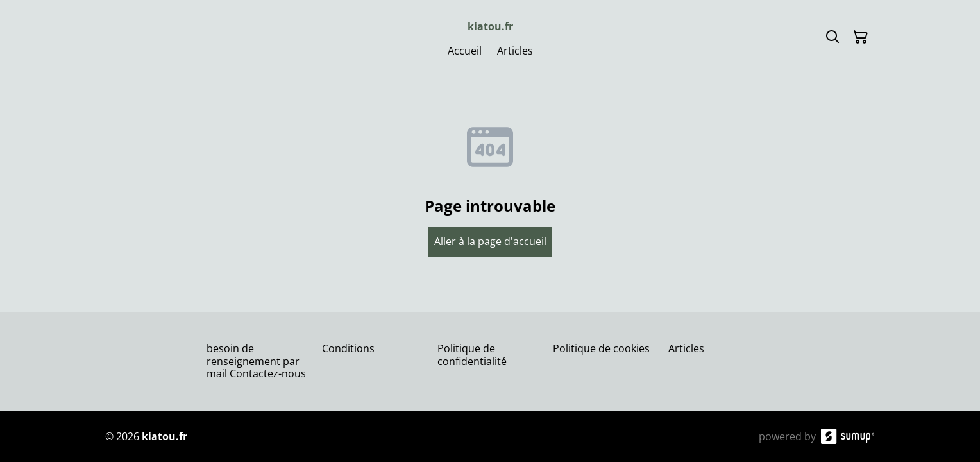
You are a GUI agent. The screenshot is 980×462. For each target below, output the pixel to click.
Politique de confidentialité (472, 355)
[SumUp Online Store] (848, 436)
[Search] (832, 37)
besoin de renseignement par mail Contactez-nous (256, 361)
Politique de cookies (601, 348)
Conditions (348, 348)
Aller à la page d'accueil (490, 241)
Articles (686, 348)
